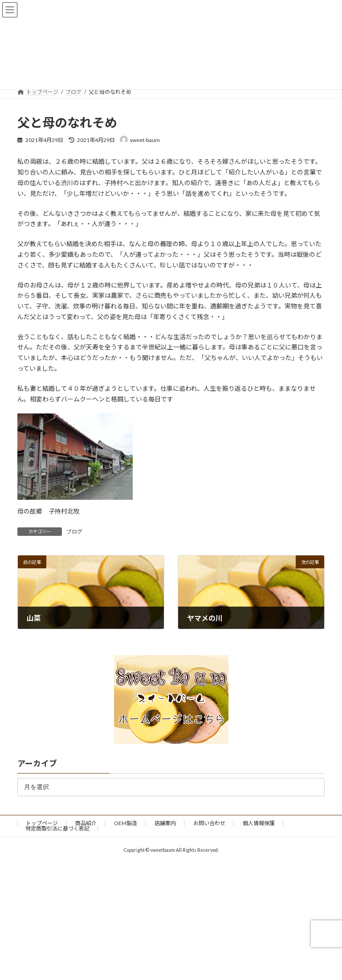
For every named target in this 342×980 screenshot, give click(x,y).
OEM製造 (126, 823)
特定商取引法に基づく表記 (57, 828)
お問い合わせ (209, 823)
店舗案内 (165, 823)
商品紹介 (86, 823)
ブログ (74, 532)
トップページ (42, 823)
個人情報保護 (259, 823)
